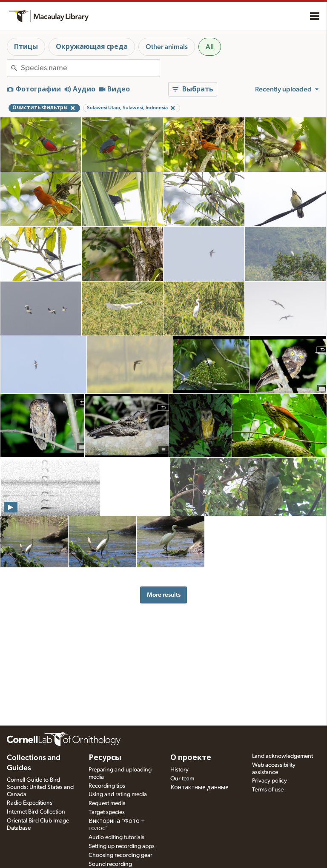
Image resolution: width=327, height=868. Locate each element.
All (210, 47)
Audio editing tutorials (116, 837)
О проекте (191, 758)
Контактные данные (199, 788)
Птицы (26, 47)
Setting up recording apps (122, 846)
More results (164, 595)
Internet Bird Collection (36, 812)
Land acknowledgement (283, 756)
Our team (182, 779)
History (179, 770)
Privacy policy (270, 781)
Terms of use (268, 790)
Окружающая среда (92, 47)
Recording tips (107, 786)
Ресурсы (105, 758)
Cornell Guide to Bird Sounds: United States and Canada (40, 787)
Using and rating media (118, 794)
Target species (107, 812)
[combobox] (90, 68)
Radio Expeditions (30, 803)
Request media (107, 803)
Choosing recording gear (120, 855)
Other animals (167, 47)
